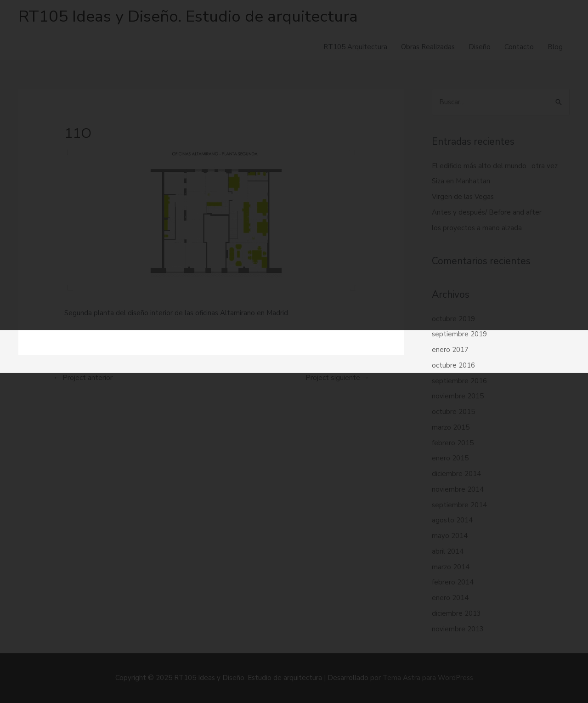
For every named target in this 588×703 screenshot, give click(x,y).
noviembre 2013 (458, 629)
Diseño (480, 47)
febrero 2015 (453, 443)
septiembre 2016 (459, 381)
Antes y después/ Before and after (487, 212)
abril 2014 (448, 551)
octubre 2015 (453, 412)
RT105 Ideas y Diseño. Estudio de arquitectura (188, 16)
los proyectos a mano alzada (477, 228)
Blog (555, 47)
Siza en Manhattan (461, 181)
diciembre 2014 (456, 474)
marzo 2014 (451, 567)
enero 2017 (450, 350)
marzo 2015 (451, 427)
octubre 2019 (453, 319)
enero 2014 (450, 598)
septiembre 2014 (459, 505)
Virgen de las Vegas (463, 197)
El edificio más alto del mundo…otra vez (495, 166)
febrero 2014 (453, 582)
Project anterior (83, 378)
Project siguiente (337, 378)
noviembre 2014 (458, 489)
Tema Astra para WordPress (428, 678)
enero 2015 (450, 458)
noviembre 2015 (458, 396)
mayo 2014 (450, 536)
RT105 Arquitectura (355, 47)
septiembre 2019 (459, 334)
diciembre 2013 (456, 613)
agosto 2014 (452, 520)
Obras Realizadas (428, 47)
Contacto (519, 47)
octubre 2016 (453, 365)
